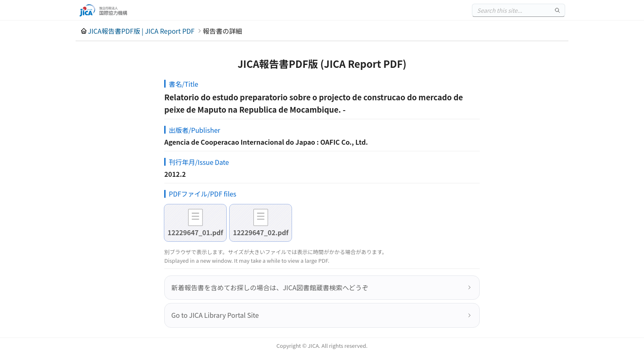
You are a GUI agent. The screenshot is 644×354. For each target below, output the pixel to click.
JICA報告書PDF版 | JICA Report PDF (141, 31)
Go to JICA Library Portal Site (215, 315)
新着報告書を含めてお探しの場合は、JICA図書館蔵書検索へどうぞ (270, 287)
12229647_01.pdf (195, 232)
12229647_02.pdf (261, 232)
